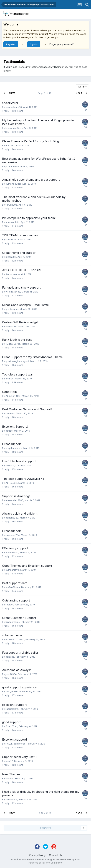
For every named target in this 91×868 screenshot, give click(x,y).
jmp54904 (11, 674)
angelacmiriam (14, 448)
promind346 (12, 166)
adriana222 (12, 518)
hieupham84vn (14, 128)
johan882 (11, 257)
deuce (9, 431)
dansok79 (11, 326)
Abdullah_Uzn (13, 396)
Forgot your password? (62, 44)
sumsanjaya (12, 570)
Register (11, 44)
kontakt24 (11, 239)
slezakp (10, 465)
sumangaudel (13, 184)
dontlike (10, 657)
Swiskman (11, 274)
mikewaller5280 (14, 500)
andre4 (10, 379)
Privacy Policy (37, 855)
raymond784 (13, 535)
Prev (12, 93)
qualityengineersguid (17, 361)
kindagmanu (12, 622)
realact (9, 605)
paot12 (9, 761)
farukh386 (11, 205)
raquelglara (12, 709)
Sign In (34, 44)
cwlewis (10, 413)
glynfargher (12, 309)
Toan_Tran (11, 726)
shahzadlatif (12, 222)
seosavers (11, 799)
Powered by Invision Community (45, 863)
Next (79, 93)
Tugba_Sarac (13, 344)
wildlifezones (13, 292)
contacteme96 (14, 107)
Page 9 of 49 (45, 93)
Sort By (82, 87)
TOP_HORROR (13, 691)
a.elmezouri (12, 552)
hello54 (10, 778)
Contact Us (55, 855)
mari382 (10, 145)
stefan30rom (13, 587)
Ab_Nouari (11, 483)
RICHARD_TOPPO (15, 639)
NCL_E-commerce (16, 744)
